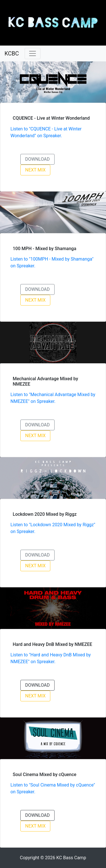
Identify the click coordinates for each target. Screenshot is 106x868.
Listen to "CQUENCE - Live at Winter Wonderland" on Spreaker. (46, 132)
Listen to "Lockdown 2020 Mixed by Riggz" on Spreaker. (53, 528)
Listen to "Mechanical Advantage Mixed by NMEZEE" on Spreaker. (53, 398)
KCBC (12, 53)
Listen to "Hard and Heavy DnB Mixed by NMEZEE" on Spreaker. (51, 658)
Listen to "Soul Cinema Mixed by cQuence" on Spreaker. (53, 788)
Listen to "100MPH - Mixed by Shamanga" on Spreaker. (52, 262)
